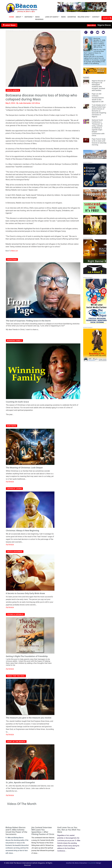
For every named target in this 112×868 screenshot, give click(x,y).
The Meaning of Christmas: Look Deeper (24, 468)
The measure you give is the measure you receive (29, 718)
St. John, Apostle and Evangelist (20, 782)
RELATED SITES (83, 17)
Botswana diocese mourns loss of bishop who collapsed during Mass (41, 97)
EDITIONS (28, 17)
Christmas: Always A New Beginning (23, 531)
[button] (61, 7)
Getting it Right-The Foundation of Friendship (27, 656)
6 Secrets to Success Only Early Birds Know (25, 593)
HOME (11, 17)
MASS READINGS (39, 18)
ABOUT (19, 17)
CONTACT (96, 17)
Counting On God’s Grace (17, 402)
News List (15, 251)
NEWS (63, 17)
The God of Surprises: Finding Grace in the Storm (28, 321)
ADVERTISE (72, 17)
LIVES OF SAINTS (52, 17)
